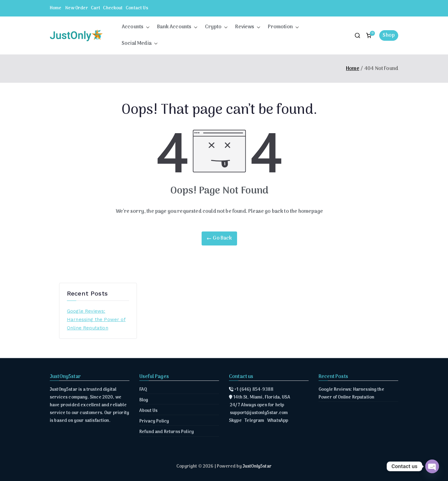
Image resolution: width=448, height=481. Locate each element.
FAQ (143, 390)
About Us (148, 411)
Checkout (113, 8)
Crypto (216, 27)
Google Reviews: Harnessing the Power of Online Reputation (96, 320)
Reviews (248, 27)
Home (56, 8)
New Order (77, 8)
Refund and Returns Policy (167, 432)
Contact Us (137, 8)
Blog (144, 400)
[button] (147, 27)
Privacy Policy (154, 421)
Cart (96, 8)
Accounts (136, 27)
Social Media (140, 44)
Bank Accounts (177, 27)
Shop (389, 35)
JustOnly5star (257, 467)
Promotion (283, 27)
